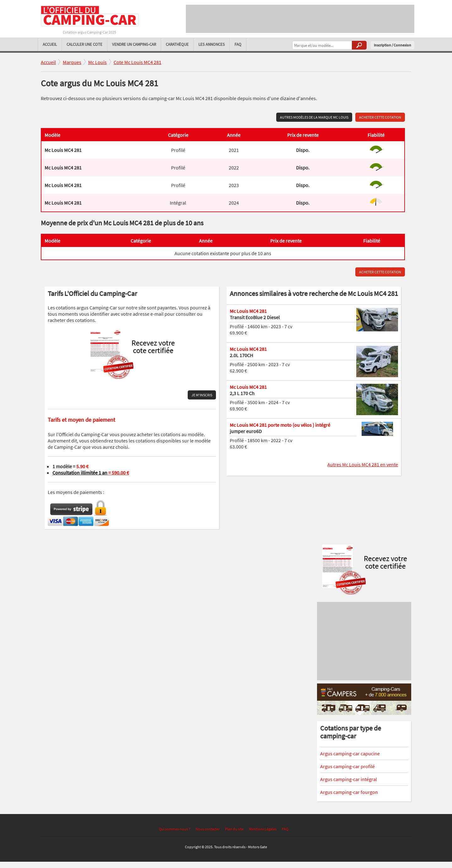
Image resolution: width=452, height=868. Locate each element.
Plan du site (234, 829)
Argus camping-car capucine (350, 753)
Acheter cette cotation (380, 117)
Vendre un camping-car (134, 44)
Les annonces (212, 44)
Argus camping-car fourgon (349, 792)
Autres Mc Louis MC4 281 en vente (363, 464)
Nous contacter (208, 829)
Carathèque (177, 44)
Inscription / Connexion (393, 45)
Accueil (50, 44)
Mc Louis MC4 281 (248, 311)
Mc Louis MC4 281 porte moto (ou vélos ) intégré (280, 425)
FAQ (238, 44)
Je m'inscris (202, 395)
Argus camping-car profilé (347, 766)
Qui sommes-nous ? (175, 829)
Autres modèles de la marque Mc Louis (314, 117)
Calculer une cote (84, 44)
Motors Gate (258, 847)
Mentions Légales (263, 829)
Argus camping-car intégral (349, 779)
